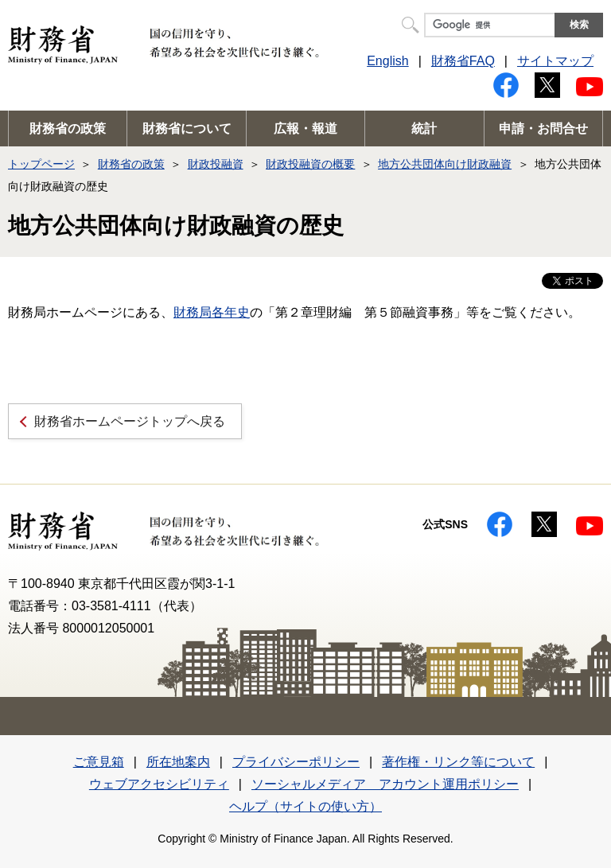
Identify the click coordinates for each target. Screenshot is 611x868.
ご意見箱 (99, 762)
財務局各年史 (212, 312)
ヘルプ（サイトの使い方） (305, 806)
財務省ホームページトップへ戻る (130, 421)
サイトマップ (555, 61)
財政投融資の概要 (310, 164)
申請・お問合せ (543, 128)
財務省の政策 (68, 128)
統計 (424, 128)
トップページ (41, 164)
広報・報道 (305, 128)
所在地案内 (178, 762)
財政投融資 (216, 164)
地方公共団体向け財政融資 (445, 164)
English (387, 61)
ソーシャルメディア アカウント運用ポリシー (385, 784)
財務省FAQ (463, 61)
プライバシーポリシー (296, 762)
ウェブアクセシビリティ (159, 784)
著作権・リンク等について (458, 762)
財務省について (187, 128)
